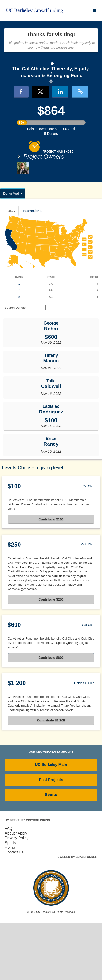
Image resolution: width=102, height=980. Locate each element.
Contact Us (14, 909)
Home (10, 904)
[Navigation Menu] (94, 11)
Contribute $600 (51, 715)
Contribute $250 (51, 656)
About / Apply (16, 890)
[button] (8, 110)
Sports (51, 852)
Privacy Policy (17, 895)
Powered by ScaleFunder (76, 914)
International (33, 267)
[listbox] (51, 110)
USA (11, 267)
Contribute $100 (51, 576)
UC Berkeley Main (51, 822)
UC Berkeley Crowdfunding (27, 877)
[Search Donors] (25, 365)
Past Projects (51, 837)
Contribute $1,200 (51, 777)
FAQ (9, 885)
